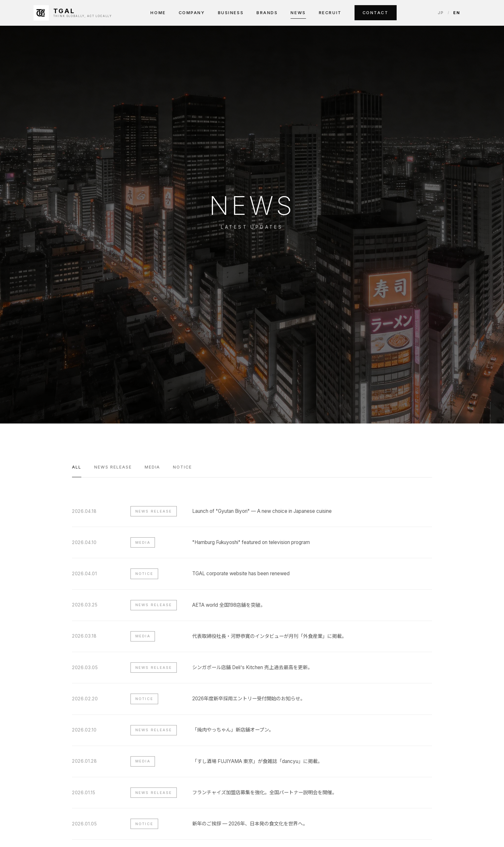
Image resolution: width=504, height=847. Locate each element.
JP (441, 13)
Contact (376, 13)
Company (192, 13)
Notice (182, 467)
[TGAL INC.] (73, 13)
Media (153, 467)
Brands (267, 13)
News (298, 13)
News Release (113, 467)
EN (457, 13)
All (77, 467)
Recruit (330, 13)
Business (231, 13)
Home (158, 13)
